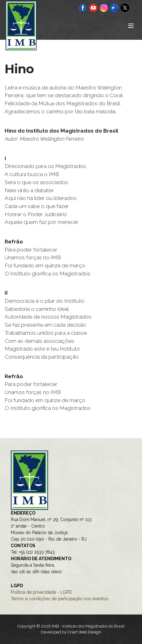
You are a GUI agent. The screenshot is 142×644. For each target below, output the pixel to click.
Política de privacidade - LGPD (41, 592)
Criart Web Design (84, 632)
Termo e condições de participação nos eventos (60, 599)
